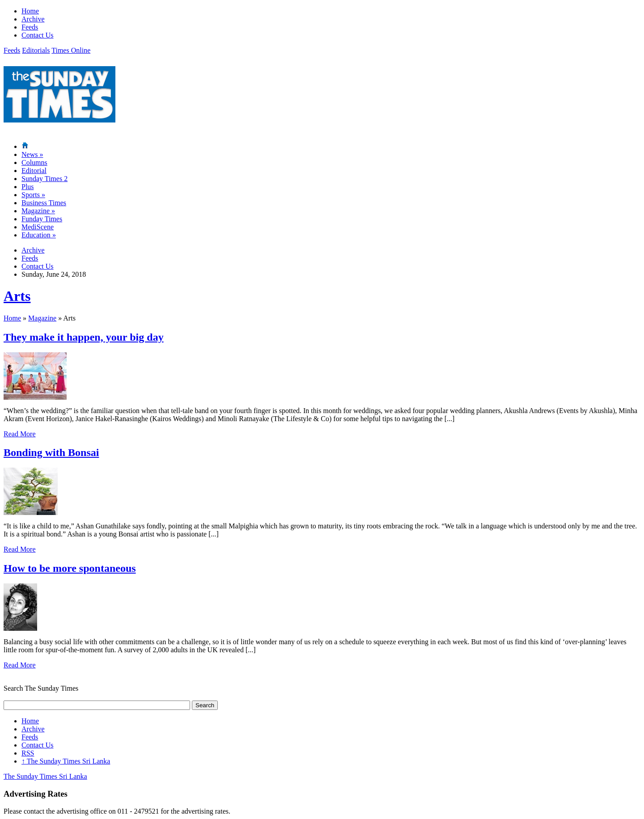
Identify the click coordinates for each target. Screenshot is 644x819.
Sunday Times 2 (44, 179)
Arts (17, 296)
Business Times (44, 203)
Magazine (38, 211)
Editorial (34, 171)
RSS (28, 753)
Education (39, 235)
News (32, 154)
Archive (33, 19)
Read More (20, 434)
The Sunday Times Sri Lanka (66, 761)
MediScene (38, 227)
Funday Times (42, 219)
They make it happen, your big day (84, 337)
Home (30, 11)
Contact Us (38, 35)
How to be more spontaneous (70, 568)
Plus (28, 187)
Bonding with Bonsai (51, 452)
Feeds (30, 27)
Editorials (36, 50)
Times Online (71, 50)
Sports (33, 195)
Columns (34, 163)
